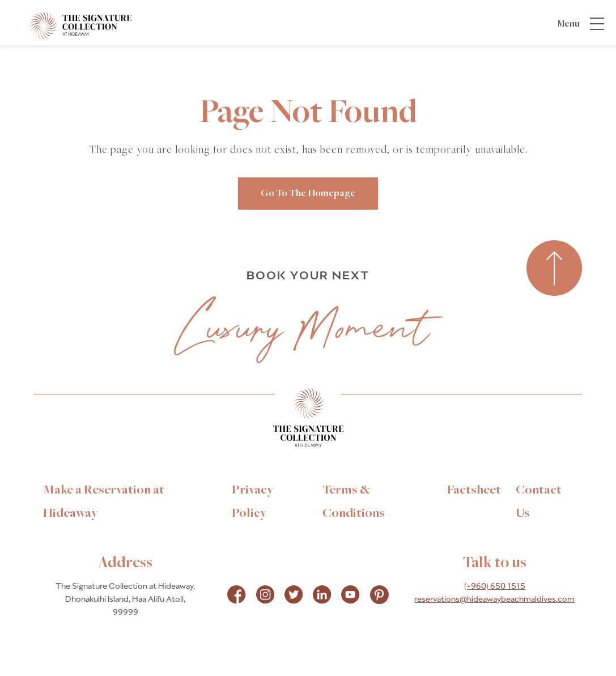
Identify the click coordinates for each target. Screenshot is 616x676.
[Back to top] (554, 269)
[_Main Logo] (70, 25)
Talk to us (494, 563)
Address (125, 563)
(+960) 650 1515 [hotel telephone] (495, 586)
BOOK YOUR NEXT (308, 276)
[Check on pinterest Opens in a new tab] (379, 596)
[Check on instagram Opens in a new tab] (265, 596)
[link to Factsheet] (474, 490)
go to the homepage (308, 194)
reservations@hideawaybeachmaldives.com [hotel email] (494, 600)
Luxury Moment (303, 327)
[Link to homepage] (308, 420)
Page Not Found (308, 113)
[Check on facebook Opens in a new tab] (236, 596)
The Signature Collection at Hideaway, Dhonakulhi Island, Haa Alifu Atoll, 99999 (125, 600)
